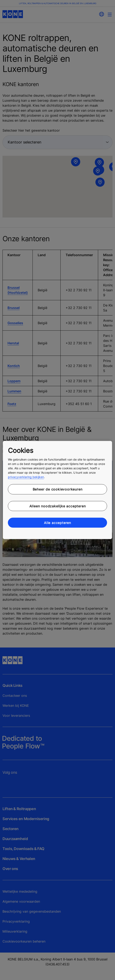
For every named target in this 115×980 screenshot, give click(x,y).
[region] (57, 490)
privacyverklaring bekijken (26, 477)
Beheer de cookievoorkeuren (58, 489)
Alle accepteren (57, 523)
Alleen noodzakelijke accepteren (58, 506)
